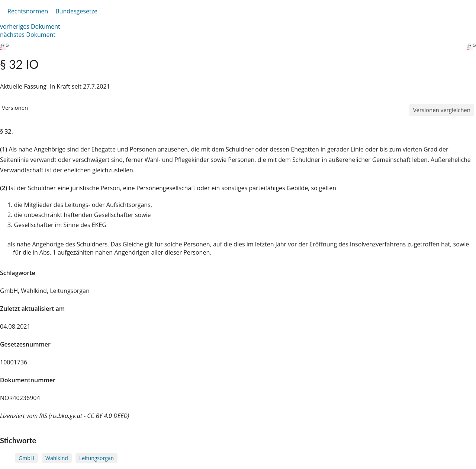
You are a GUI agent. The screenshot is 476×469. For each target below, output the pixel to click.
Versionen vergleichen (442, 110)
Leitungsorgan (97, 458)
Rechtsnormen (28, 11)
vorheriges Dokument (30, 26)
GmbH (26, 458)
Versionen (15, 108)
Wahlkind (57, 458)
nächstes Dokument (28, 35)
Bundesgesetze (76, 11)
